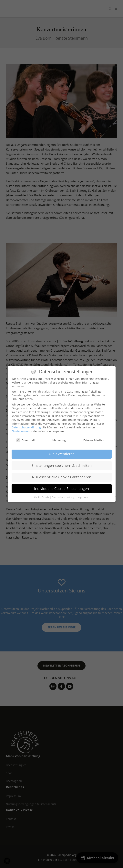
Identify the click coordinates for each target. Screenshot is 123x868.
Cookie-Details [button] (42, 494)
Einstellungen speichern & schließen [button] (62, 462)
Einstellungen (21, 428)
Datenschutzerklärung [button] (64, 494)
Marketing (56, 437)
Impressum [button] (83, 494)
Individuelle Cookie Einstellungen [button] (61, 485)
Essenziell (26, 437)
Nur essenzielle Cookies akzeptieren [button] (62, 474)
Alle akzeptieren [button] (61, 451)
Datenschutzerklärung (26, 424)
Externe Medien (91, 437)
